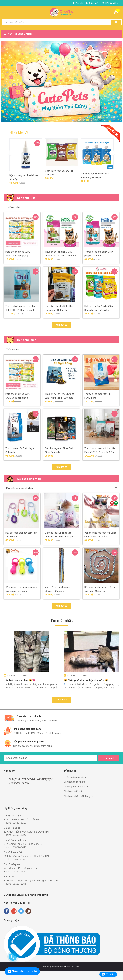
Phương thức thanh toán (76, 787)
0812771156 (19, 884)
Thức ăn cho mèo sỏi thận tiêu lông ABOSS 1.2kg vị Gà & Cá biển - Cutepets (100, 452)
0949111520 (19, 835)
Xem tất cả (61, 325)
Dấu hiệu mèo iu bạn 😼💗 (20, 680)
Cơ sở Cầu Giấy (12, 816)
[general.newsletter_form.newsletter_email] (51, 758)
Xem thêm (61, 700)
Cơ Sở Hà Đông (12, 828)
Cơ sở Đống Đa (12, 864)
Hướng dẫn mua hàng (75, 777)
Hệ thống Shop (112, 3)
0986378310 (19, 823)
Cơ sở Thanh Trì (13, 852)
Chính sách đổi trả (73, 791)
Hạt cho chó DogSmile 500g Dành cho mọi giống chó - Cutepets (99, 310)
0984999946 (19, 859)
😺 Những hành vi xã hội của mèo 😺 (86, 680)
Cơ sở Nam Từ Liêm (15, 840)
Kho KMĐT (10, 877)
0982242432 (19, 847)
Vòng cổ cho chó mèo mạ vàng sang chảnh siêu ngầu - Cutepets (100, 537)
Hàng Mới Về (19, 133)
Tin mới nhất (61, 621)
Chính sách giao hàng (75, 782)
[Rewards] (22, 971)
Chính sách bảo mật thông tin (79, 796)
